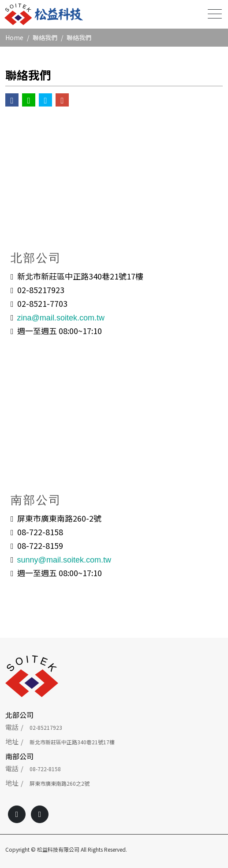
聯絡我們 (45, 37)
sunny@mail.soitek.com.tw (64, 560)
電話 (12, 727)
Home (14, 37)
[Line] (40, 814)
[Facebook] (17, 814)
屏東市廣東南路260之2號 (60, 783)
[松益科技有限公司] (44, 14)
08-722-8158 (45, 769)
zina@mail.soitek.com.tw (61, 318)
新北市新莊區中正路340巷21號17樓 (72, 742)
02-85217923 (46, 727)
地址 (12, 741)
